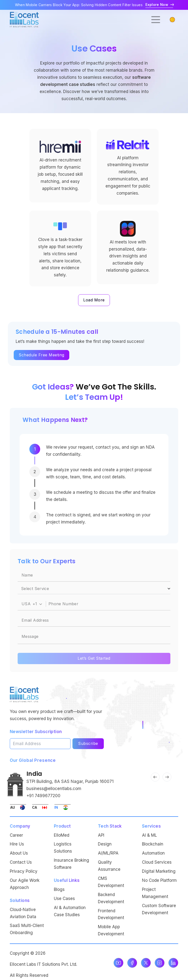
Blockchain (153, 844)
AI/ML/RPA (108, 853)
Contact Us (21, 862)
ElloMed (62, 835)
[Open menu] (156, 20)
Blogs (59, 889)
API (101, 835)
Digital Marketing (159, 871)
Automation (153, 853)
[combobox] (32, 604)
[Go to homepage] (24, 20)
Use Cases (64, 899)
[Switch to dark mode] (172, 20)
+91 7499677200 (43, 796)
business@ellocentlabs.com (54, 789)
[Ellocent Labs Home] (24, 694)
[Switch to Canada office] (40, 807)
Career (16, 835)
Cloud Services (157, 862)
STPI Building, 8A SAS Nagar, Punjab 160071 (70, 781)
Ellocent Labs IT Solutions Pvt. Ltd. (43, 964)
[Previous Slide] (155, 777)
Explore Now (159, 5)
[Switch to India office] (63, 807)
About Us (19, 853)
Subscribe (88, 743)
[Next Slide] (167, 777)
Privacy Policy (24, 871)
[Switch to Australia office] (18, 807)
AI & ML (149, 835)
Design (105, 844)
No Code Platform (159, 880)
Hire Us (17, 844)
